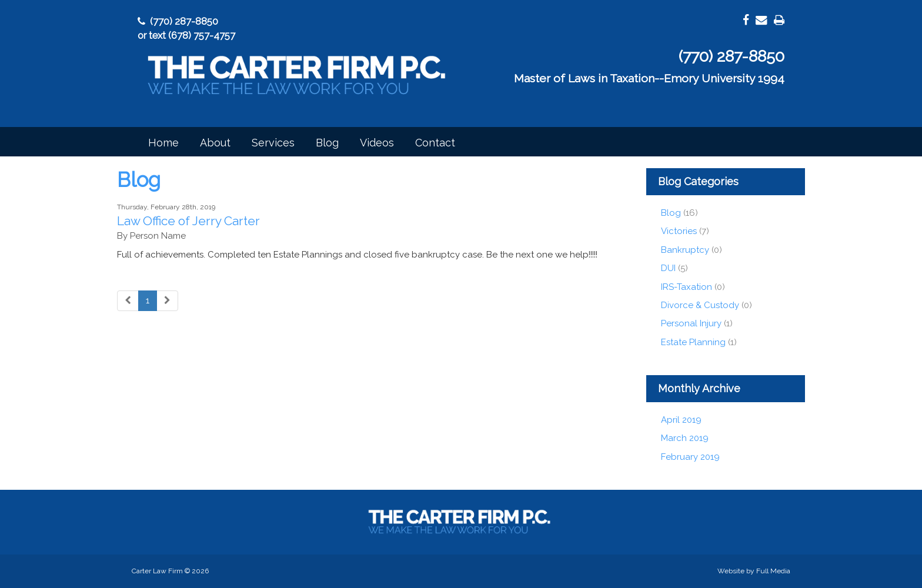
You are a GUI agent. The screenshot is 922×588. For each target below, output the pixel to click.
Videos (377, 143)
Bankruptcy (686, 250)
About (215, 143)
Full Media (773, 571)
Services (273, 143)
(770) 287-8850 (178, 21)
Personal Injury (691, 323)
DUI (668, 268)
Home (163, 143)
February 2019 (690, 457)
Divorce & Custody (700, 305)
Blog (327, 143)
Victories (679, 231)
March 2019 (685, 438)
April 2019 (681, 420)
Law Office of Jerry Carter (188, 221)
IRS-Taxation (687, 287)
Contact (435, 143)
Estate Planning (693, 342)
